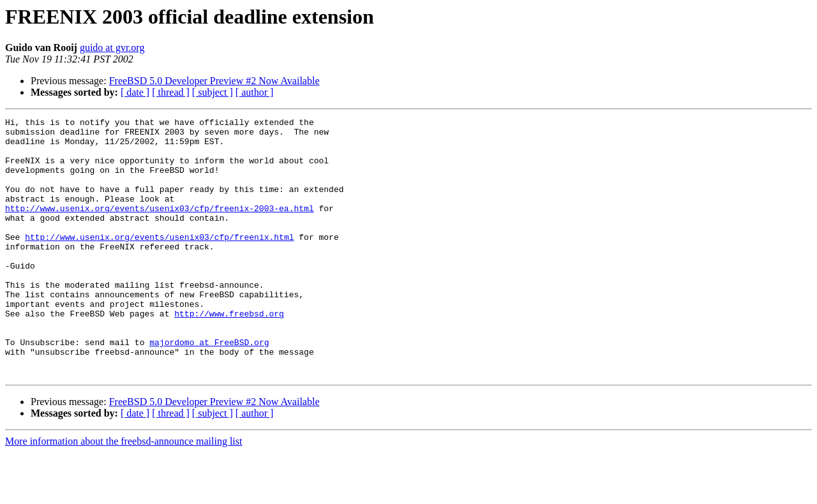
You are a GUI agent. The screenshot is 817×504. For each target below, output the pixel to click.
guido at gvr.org (112, 48)
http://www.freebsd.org (229, 353)
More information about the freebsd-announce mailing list (124, 493)
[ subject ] (213, 92)
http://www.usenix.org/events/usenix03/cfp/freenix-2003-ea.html (160, 227)
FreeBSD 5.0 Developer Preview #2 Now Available (214, 81)
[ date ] (135, 92)
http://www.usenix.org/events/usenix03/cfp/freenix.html (159, 262)
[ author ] (255, 92)
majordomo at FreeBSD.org (209, 388)
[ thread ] (171, 92)
